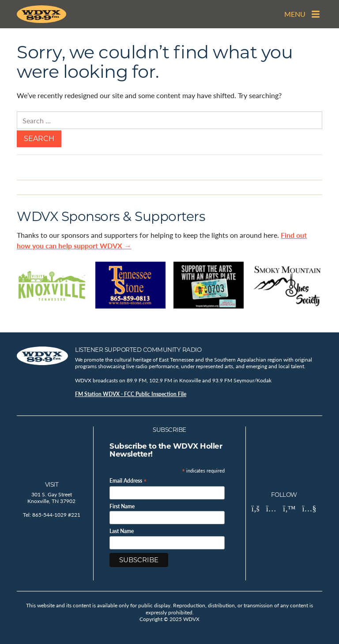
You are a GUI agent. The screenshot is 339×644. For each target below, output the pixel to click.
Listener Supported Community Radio (138, 350)
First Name (122, 507)
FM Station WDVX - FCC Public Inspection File (131, 394)
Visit (52, 484)
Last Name (122, 531)
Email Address (128, 480)
